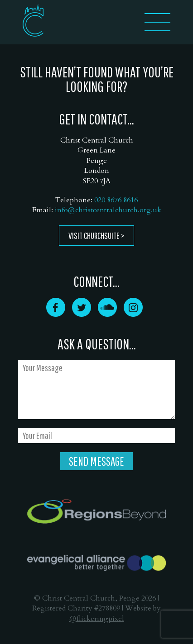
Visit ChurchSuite (94, 236)
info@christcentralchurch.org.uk (108, 210)
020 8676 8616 (116, 200)
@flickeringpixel (97, 619)
